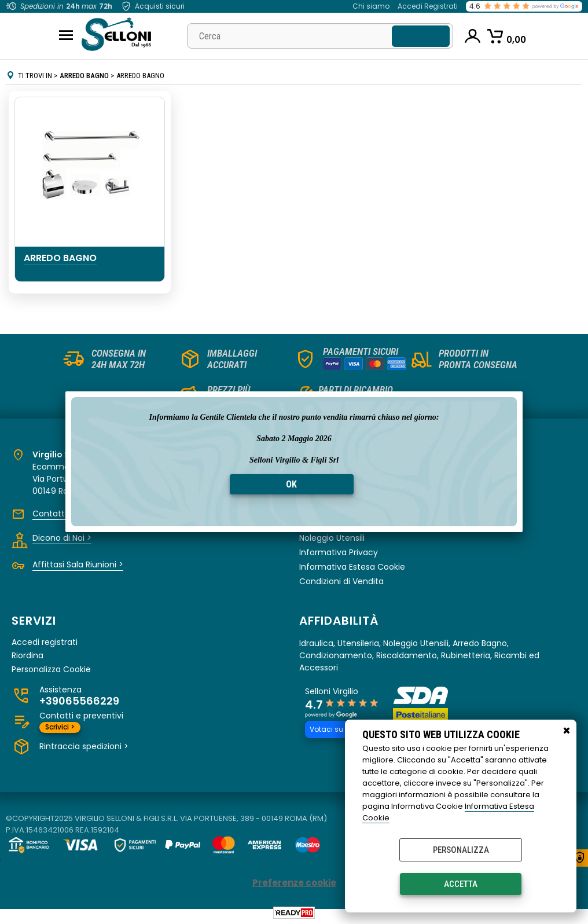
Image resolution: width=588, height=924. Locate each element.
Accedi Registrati (428, 6)
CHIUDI (567, 731)
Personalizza (461, 850)
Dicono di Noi (62, 538)
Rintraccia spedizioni (84, 746)
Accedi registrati (45, 642)
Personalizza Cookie (51, 670)
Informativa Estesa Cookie (352, 567)
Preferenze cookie (294, 883)
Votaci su (334, 729)
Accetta (461, 884)
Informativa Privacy (339, 552)
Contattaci (58, 514)
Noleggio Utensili (332, 538)
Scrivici (60, 727)
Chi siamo (371, 6)
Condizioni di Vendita (341, 581)
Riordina (27, 656)
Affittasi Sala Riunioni (78, 564)
